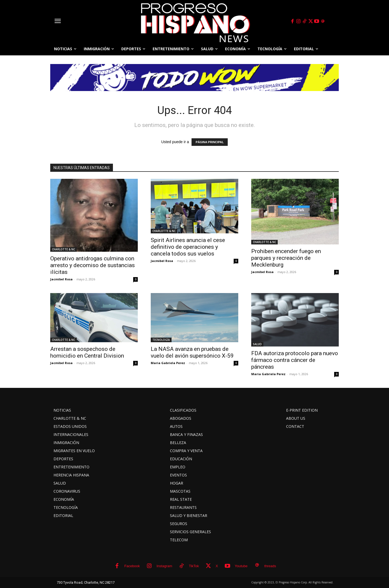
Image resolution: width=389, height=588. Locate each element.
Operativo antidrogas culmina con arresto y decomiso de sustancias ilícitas (93, 265)
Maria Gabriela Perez (168, 363)
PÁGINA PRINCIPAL (210, 142)
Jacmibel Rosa (61, 279)
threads (270, 566)
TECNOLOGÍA (161, 340)
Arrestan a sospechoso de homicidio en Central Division (87, 352)
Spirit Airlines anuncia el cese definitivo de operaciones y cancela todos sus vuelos (188, 247)
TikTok (194, 566)
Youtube (241, 566)
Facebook (132, 566)
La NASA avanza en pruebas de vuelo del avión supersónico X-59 (192, 352)
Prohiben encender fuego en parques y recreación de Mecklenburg (286, 258)
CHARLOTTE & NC (63, 249)
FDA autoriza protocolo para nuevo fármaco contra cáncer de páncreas (295, 360)
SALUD (257, 344)
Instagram (164, 566)
